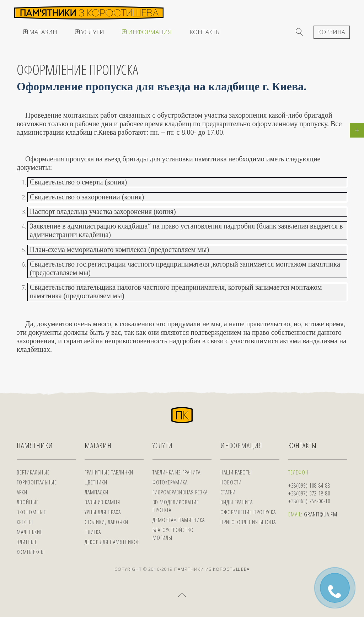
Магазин (40, 32)
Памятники (35, 446)
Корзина (332, 32)
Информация (147, 32)
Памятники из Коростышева (212, 569)
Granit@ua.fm (321, 514)
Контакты (205, 32)
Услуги (90, 32)
